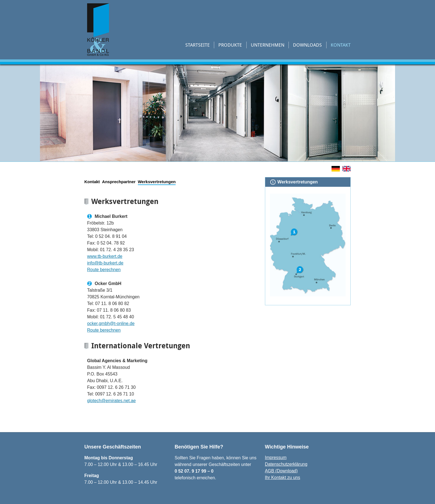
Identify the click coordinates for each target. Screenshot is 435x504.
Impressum (276, 458)
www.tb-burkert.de (105, 256)
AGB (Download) (281, 471)
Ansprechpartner (119, 182)
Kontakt (341, 45)
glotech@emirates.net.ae (111, 401)
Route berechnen (104, 270)
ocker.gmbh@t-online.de (111, 323)
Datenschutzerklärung (286, 464)
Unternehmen (268, 45)
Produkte (230, 45)
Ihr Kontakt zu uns (283, 477)
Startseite (198, 45)
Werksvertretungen (157, 182)
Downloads (307, 45)
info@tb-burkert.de (105, 263)
